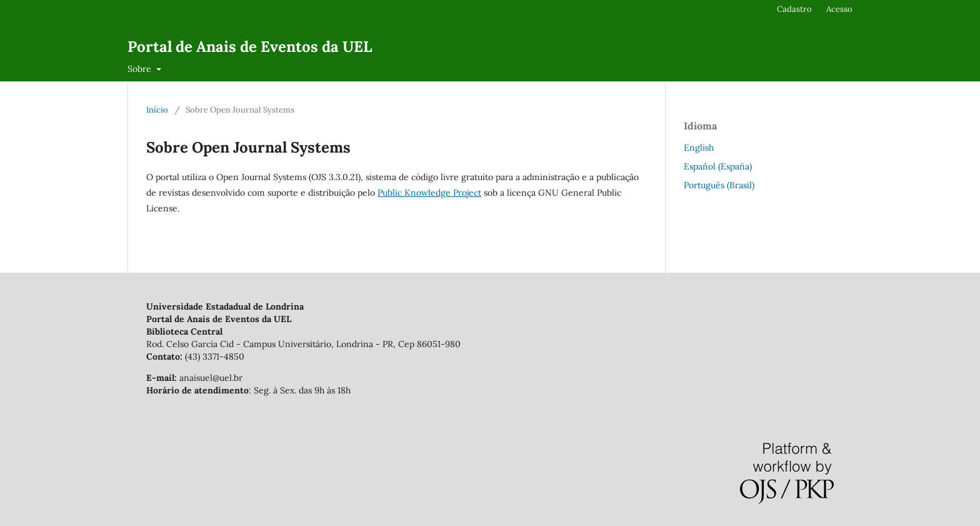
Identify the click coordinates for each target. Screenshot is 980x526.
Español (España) (718, 166)
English (699, 148)
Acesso (839, 9)
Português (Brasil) (719, 185)
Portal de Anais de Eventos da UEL (250, 47)
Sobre (141, 69)
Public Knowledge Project (429, 193)
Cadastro (794, 9)
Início (157, 110)
